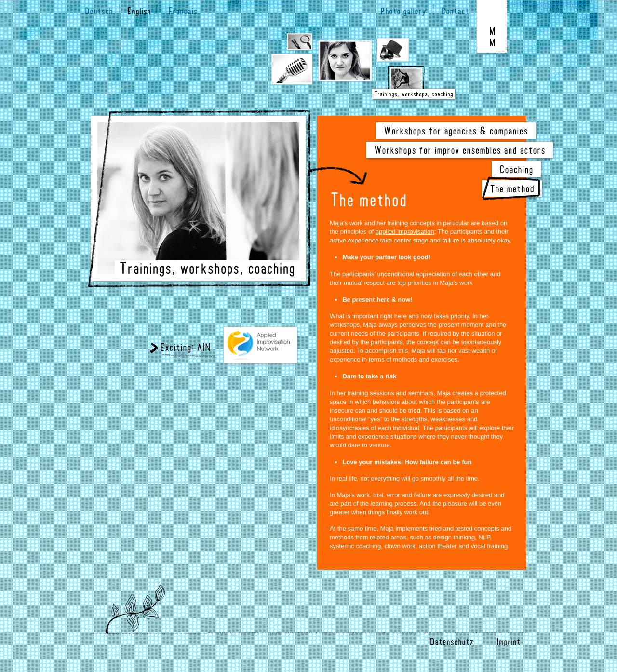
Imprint (509, 643)
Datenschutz (450, 643)
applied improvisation (405, 232)
